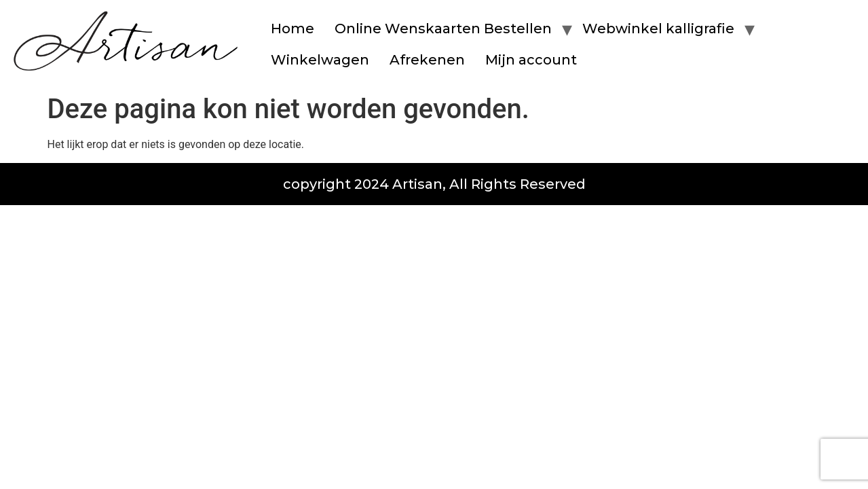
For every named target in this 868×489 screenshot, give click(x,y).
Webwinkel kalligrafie (658, 29)
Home (293, 29)
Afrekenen (427, 60)
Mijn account (531, 60)
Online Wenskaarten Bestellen (443, 29)
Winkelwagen (320, 60)
